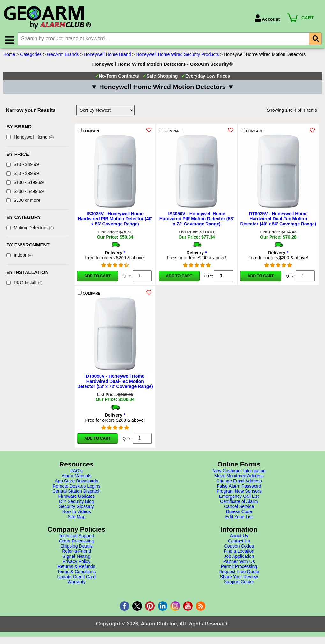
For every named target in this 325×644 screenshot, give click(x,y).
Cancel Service (239, 507)
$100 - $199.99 (25, 183)
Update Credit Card (76, 578)
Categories (31, 55)
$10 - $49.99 (23, 165)
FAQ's (77, 472)
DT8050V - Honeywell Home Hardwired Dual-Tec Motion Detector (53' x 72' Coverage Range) (115, 382)
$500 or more (23, 201)
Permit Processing (239, 567)
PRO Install (24, 284)
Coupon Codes (239, 547)
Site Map (76, 518)
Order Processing (76, 542)
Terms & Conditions (76, 572)
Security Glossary (77, 507)
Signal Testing (76, 557)
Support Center (239, 583)
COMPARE (89, 131)
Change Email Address (239, 482)
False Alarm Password (239, 487)
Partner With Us (239, 562)
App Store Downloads (76, 482)
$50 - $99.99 (23, 174)
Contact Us (239, 542)
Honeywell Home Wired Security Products (177, 55)
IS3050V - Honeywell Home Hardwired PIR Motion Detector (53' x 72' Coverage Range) (197, 220)
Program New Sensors (239, 492)
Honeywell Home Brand (107, 55)
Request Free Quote (239, 572)
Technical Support (76, 537)
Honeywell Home (30, 138)
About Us (239, 537)
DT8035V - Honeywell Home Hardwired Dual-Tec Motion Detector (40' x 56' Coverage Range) (278, 220)
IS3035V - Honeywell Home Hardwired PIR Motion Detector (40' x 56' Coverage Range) (115, 220)
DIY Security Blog (76, 502)
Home (9, 55)
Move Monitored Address (239, 477)
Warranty (77, 583)
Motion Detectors (30, 229)
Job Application (239, 557)
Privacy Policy (76, 562)
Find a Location (239, 552)
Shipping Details (76, 547)
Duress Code (239, 512)
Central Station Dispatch (76, 492)
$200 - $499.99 (25, 192)
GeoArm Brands (63, 55)
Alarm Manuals (76, 477)
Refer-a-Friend (76, 552)
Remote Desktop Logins (76, 487)
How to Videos (77, 512)
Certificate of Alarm (239, 502)
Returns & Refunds (77, 567)
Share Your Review (239, 578)
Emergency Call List (239, 497)
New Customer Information (239, 472)
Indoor (19, 256)
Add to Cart (98, 277)
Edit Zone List (239, 518)
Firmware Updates (77, 497)
